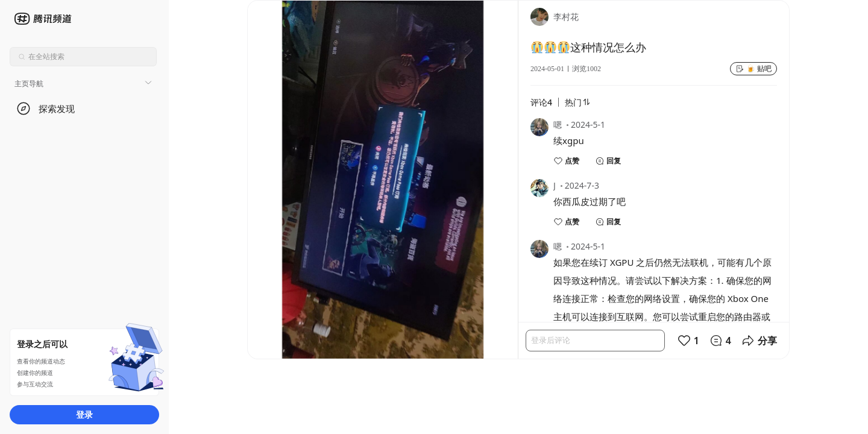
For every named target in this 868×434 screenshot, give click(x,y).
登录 (84, 414)
